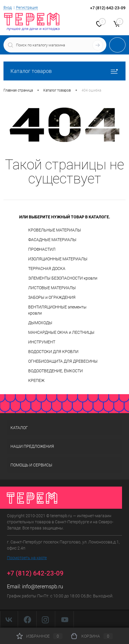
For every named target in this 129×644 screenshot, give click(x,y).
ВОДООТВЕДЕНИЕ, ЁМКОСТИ (55, 371)
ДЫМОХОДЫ (40, 323)
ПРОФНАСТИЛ (42, 249)
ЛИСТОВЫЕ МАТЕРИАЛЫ (52, 288)
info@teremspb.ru (43, 586)
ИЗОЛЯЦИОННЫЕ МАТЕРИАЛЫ (58, 259)
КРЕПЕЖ (36, 380)
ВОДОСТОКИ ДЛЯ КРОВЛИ (53, 352)
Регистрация (27, 7)
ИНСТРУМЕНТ (42, 342)
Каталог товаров (64, 71)
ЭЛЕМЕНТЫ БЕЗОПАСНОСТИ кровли (63, 278)
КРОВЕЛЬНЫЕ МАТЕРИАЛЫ (55, 230)
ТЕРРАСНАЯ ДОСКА (47, 269)
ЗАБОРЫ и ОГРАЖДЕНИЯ (52, 297)
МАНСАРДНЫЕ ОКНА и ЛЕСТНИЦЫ (61, 332)
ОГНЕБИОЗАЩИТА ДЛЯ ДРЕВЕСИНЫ (63, 361)
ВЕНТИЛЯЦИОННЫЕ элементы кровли (57, 310)
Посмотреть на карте (27, 558)
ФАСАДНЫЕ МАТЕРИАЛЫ (52, 240)
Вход (8, 7)
